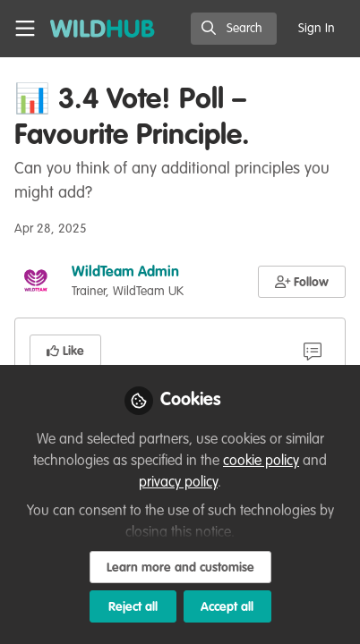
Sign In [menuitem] (317, 29)
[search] (234, 29)
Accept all (227, 607)
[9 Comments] (313, 351)
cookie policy (261, 462)
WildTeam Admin (125, 273)
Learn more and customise (180, 568)
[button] (302, 282)
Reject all (133, 607)
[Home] (103, 29)
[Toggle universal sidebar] (25, 29)
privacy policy (178, 483)
